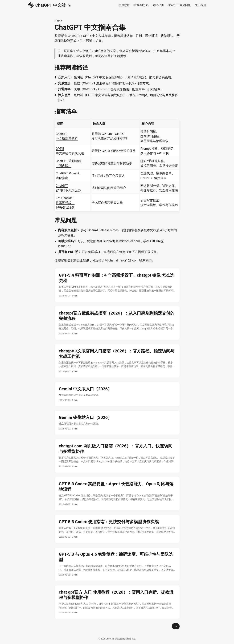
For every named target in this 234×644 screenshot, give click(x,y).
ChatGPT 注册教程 (96, 83)
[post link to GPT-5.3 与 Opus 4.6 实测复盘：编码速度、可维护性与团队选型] (117, 564)
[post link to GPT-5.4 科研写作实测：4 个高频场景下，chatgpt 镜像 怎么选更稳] (117, 285)
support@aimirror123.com (122, 241)
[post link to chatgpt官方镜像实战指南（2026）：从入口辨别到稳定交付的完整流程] (117, 323)
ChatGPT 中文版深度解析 (104, 77)
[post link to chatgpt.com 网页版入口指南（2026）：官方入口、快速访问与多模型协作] (117, 456)
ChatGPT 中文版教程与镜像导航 (121, 639)
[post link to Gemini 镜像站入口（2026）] (117, 423)
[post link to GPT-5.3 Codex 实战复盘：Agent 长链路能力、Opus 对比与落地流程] (117, 494)
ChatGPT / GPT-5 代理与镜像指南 (106, 89)
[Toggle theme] (69, 5)
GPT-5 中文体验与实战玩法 (105, 95)
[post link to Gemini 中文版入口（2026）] (117, 394)
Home (58, 21)
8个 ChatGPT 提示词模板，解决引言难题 (65, 203)
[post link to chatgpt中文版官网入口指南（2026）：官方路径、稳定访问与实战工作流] (117, 361)
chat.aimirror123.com (123, 260)
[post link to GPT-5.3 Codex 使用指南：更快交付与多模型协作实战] (117, 529)
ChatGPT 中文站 (47, 5)
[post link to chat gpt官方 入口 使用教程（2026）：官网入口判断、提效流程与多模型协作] (117, 602)
